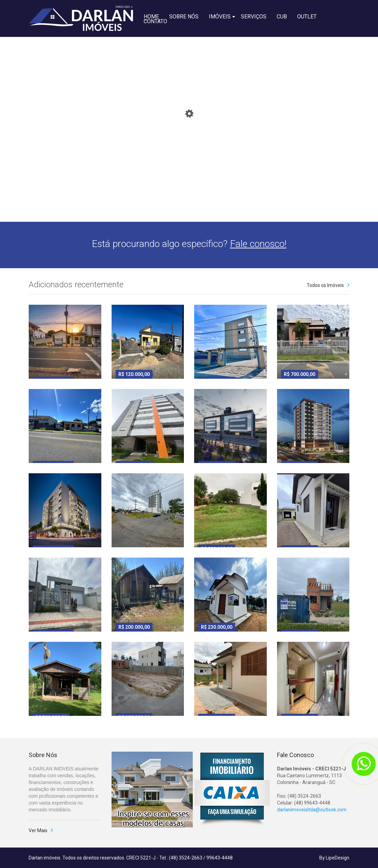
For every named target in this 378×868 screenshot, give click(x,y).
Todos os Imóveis (325, 285)
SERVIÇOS (254, 16)
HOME (151, 16)
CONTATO (155, 21)
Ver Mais (38, 830)
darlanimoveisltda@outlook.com (312, 810)
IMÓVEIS (220, 16)
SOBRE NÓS (184, 16)
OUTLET (307, 16)
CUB (282, 16)
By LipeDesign (334, 858)
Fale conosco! (258, 244)
